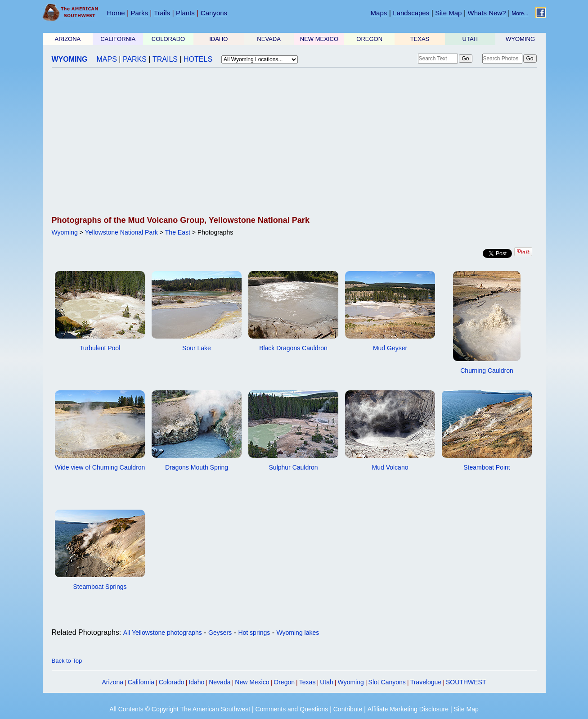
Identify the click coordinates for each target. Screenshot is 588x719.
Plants (185, 13)
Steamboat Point (487, 467)
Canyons (214, 13)
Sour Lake (197, 348)
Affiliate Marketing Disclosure (408, 709)
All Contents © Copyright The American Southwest (180, 709)
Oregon (284, 682)
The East (178, 232)
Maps (379, 13)
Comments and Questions (292, 709)
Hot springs (254, 633)
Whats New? (487, 13)
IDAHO (218, 39)
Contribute (348, 709)
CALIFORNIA (118, 39)
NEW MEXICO (319, 39)
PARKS (135, 59)
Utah (327, 682)
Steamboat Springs (100, 587)
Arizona (113, 682)
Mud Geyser (390, 348)
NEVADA (269, 39)
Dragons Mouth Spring (197, 467)
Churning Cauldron (487, 371)
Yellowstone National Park (121, 232)
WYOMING (520, 39)
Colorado (172, 682)
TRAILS (165, 59)
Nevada (220, 682)
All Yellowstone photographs (163, 633)
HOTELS (198, 59)
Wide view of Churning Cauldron (100, 467)
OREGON (369, 39)
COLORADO (168, 39)
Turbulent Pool (100, 348)
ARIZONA (68, 39)
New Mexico (252, 682)
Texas (307, 682)
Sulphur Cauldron (294, 467)
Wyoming (65, 232)
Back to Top (67, 661)
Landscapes (411, 13)
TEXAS (420, 39)
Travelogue (426, 682)
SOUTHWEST (466, 682)
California (141, 682)
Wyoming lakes (298, 633)
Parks (139, 13)
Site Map (448, 13)
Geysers (220, 633)
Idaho (196, 682)
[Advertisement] (294, 142)
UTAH (470, 39)
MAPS (107, 59)
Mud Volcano (390, 467)
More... (520, 14)
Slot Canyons (387, 682)
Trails (162, 13)
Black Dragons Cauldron (293, 348)
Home (116, 13)
